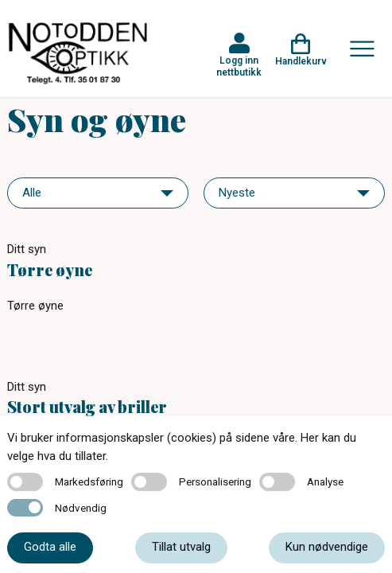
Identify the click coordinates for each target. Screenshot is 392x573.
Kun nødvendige (327, 547)
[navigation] (98, 193)
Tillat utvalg (181, 547)
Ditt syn (27, 249)
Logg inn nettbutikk (239, 66)
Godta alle (50, 547)
